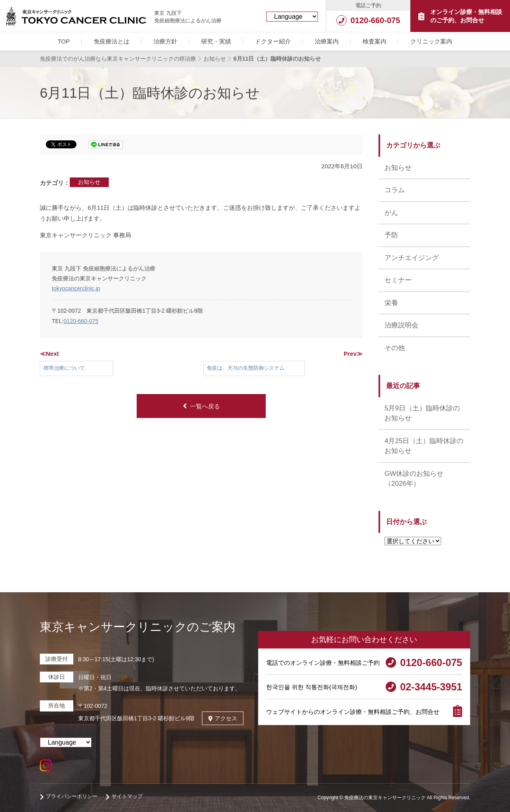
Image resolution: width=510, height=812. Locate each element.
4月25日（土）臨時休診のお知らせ (424, 446)
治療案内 (327, 41)
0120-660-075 (81, 321)
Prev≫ (353, 354)
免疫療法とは (112, 41)
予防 (391, 235)
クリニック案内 (431, 41)
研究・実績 (216, 41)
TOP (64, 41)
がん (391, 213)
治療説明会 (401, 325)
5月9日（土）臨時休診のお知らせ (422, 413)
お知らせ (89, 182)
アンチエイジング (412, 258)
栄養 (391, 303)
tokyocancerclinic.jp (76, 288)
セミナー (398, 280)
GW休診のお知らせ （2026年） (414, 479)
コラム (395, 190)
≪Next (49, 354)
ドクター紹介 (273, 41)
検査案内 (375, 41)
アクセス (223, 718)
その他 (395, 348)
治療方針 (165, 41)
